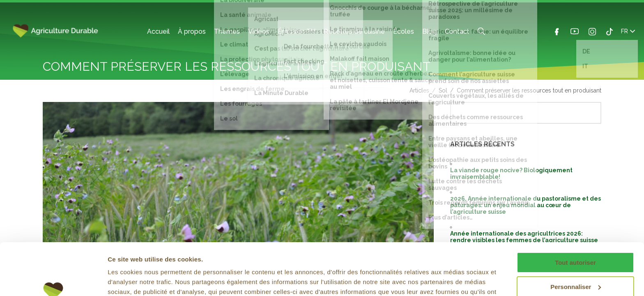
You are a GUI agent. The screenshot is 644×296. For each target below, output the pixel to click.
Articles (419, 90)
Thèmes (227, 31)
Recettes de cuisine (354, 31)
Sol (443, 90)
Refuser (575, 266)
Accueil (158, 31)
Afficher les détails (135, 280)
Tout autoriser (575, 218)
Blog (429, 31)
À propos (192, 31)
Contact (457, 31)
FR (628, 31)
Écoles (404, 31)
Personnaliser (576, 242)
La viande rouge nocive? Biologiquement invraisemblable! (511, 173)
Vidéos (259, 31)
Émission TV (297, 31)
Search (481, 31)
